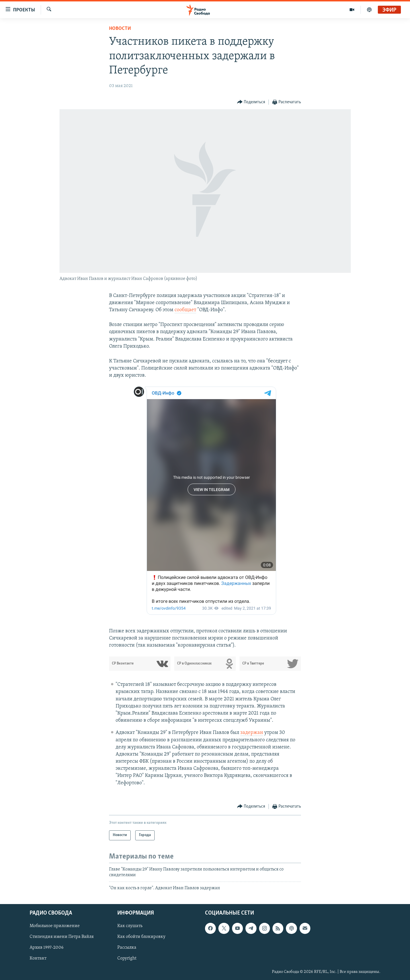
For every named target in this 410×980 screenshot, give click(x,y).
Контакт (38, 958)
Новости (120, 29)
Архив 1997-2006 (47, 948)
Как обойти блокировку (141, 937)
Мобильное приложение (55, 926)
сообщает (185, 310)
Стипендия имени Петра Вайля (62, 937)
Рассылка (127, 948)
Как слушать (130, 926)
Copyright (127, 958)
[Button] (251, 102)
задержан (252, 733)
